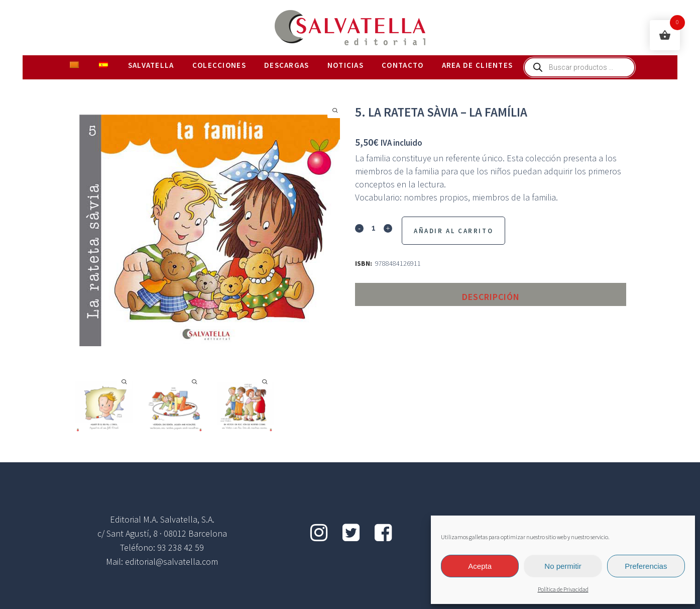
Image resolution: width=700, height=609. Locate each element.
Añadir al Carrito (453, 231)
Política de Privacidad (563, 590)
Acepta (480, 566)
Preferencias (646, 566)
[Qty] (374, 228)
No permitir (563, 566)
